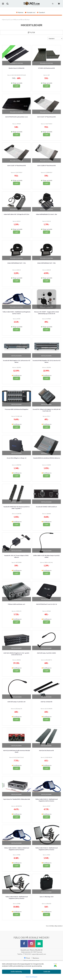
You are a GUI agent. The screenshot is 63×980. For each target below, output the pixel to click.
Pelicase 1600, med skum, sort (16, 604)
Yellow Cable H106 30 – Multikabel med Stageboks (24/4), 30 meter (17, 898)
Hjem (4, 20)
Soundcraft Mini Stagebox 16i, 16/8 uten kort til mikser (16, 361)
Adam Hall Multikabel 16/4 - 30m (46, 263)
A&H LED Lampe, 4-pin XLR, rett (16, 702)
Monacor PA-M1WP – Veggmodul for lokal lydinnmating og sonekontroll (46, 313)
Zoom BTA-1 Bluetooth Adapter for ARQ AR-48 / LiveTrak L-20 (47, 410)
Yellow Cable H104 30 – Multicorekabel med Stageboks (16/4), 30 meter (17, 849)
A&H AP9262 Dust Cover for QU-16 (47, 604)
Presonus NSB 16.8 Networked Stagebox (17, 409)
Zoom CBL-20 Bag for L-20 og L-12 (17, 458)
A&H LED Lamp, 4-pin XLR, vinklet (46, 653)
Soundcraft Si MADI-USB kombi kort (46, 507)
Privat (27, 958)
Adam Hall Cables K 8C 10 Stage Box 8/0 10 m (16, 214)
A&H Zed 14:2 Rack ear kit (46, 750)
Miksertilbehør (25, 20)
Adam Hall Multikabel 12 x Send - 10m (46, 214)
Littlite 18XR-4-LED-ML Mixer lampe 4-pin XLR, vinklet (46, 556)
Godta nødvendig (16, 972)
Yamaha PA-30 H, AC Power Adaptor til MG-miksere (17, 556)
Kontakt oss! (30, 12)
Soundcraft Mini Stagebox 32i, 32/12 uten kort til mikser (46, 361)
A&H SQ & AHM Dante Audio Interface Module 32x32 (17, 751)
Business (35, 958)
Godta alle (47, 972)
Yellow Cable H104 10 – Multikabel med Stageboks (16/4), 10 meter (46, 800)
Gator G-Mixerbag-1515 (47, 897)
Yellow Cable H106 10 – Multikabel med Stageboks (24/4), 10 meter (46, 849)
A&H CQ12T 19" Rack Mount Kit (46, 117)
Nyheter (20, 12)
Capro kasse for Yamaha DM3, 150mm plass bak (16, 799)
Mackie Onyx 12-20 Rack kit (16, 68)
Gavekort (41, 12)
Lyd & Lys (10, 20)
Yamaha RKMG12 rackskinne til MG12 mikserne (47, 458)
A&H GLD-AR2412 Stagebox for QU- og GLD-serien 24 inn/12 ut (16, 654)
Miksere (16, 20)
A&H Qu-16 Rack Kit (47, 702)
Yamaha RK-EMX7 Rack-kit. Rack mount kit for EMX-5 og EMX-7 (17, 508)
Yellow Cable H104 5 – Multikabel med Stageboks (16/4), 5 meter (16, 313)
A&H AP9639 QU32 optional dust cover (17, 117)
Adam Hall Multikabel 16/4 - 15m (17, 263)
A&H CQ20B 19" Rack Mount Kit (47, 166)
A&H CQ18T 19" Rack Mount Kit (17, 166)
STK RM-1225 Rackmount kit (46, 68)
